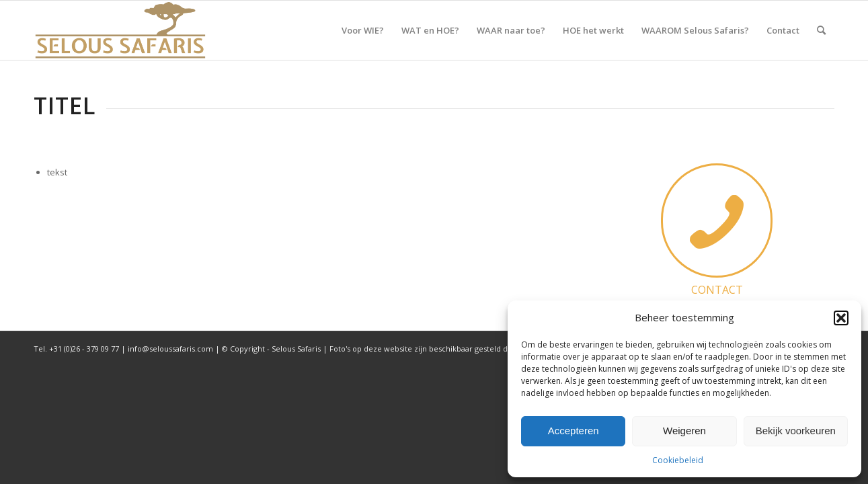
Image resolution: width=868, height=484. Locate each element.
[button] (841, 318)
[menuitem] (363, 30)
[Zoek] (821, 30)
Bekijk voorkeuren (796, 431)
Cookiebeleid (678, 460)
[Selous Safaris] (120, 30)
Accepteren (574, 431)
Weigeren (684, 431)
